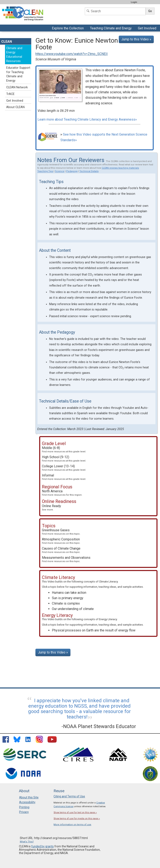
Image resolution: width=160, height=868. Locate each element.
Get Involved (148, 29)
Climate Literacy (108, 582)
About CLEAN (15, 107)
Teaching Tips (45, 171)
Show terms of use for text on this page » (75, 813)
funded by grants (42, 846)
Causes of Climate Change (61, 550)
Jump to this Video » (136, 39)
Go (150, 11)
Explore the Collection (68, 29)
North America (62, 493)
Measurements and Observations (66, 559)
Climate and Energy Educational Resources (14, 55)
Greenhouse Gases (61, 532)
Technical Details (89, 171)
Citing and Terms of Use (69, 796)
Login (134, 2)
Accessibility (27, 802)
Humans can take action (69, 593)
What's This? (27, 842)
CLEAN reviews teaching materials (120, 168)
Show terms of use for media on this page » (77, 819)
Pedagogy (72, 171)
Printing (24, 807)
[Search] (115, 11)
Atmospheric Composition (61, 541)
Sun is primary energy (68, 598)
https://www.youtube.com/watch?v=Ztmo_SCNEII (72, 54)
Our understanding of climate (73, 609)
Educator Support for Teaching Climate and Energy (18, 74)
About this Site (29, 797)
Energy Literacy (108, 619)
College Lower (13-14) (64, 468)
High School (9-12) (64, 459)
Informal (64, 477)
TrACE (10, 94)
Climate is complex (66, 603)
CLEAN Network (17, 87)
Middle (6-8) (64, 449)
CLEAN (7, 42)
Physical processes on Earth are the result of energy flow (94, 630)
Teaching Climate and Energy (110, 29)
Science (60, 171)
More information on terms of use (72, 825)
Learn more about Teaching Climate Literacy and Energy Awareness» (87, 119)
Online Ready (51, 508)
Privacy (24, 812)
